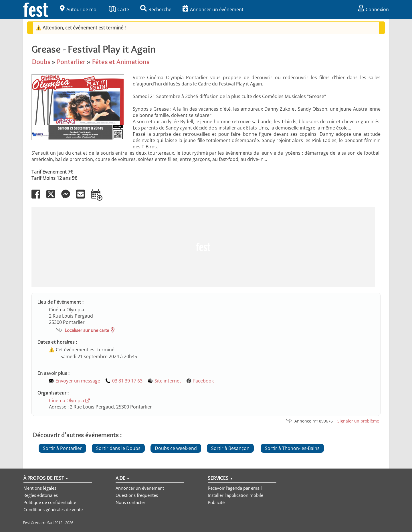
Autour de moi (79, 9)
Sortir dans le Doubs (118, 448)
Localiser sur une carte (87, 330)
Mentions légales (40, 488)
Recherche (156, 9)
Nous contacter (130, 502)
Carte (119, 9)
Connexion (374, 9)
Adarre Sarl (44, 523)
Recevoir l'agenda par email (235, 488)
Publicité (216, 502)
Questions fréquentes (137, 495)
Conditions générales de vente (53, 509)
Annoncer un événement (213, 9)
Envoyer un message (78, 381)
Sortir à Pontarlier (62, 448)
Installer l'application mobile (235, 495)
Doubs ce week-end (176, 448)
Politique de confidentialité (50, 502)
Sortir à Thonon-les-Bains (292, 448)
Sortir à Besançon (230, 448)
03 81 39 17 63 (127, 381)
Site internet (168, 381)
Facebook (203, 381)
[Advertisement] (203, 247)
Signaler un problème (358, 421)
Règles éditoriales (41, 495)
